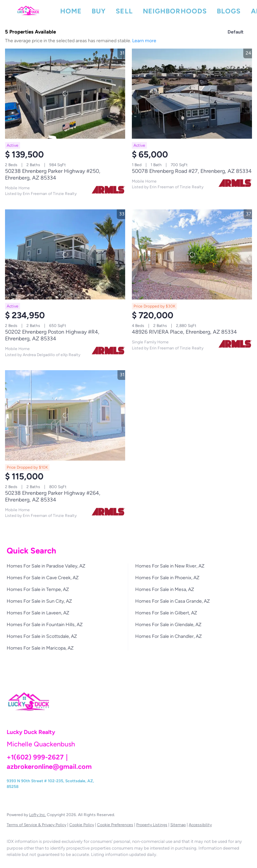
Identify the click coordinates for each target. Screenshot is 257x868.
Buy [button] (99, 11)
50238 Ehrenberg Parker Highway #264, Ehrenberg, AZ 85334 (53, 496)
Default (236, 32)
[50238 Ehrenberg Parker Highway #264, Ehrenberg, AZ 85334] (65, 415)
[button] (28, 11)
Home (71, 11)
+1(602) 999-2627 (35, 757)
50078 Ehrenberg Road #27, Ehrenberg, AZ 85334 (192, 171)
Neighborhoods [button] (175, 11)
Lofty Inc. (37, 815)
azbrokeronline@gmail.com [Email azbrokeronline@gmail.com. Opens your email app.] (49, 766)
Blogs (229, 11)
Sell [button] (124, 11)
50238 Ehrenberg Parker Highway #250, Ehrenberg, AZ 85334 (53, 174)
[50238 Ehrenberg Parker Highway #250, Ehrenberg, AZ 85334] (65, 94)
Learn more (144, 41)
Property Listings (152, 825)
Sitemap (178, 825)
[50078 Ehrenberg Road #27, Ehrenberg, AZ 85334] (192, 94)
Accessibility (200, 825)
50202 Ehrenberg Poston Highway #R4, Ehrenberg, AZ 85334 (52, 335)
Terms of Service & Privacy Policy (36, 825)
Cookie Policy (82, 825)
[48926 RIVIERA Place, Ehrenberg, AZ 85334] (192, 254)
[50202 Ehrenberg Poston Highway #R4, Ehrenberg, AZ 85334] (65, 254)
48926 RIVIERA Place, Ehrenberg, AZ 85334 (184, 332)
